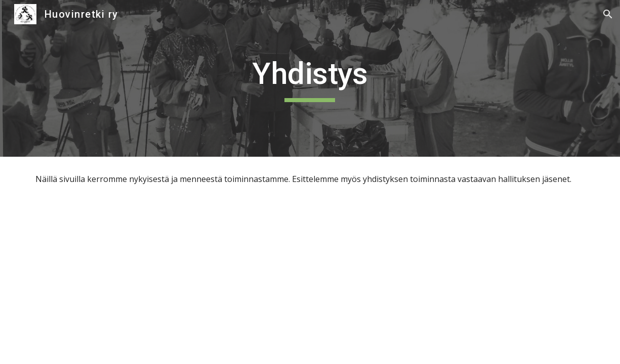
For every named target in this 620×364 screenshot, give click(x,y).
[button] (608, 14)
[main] (310, 78)
